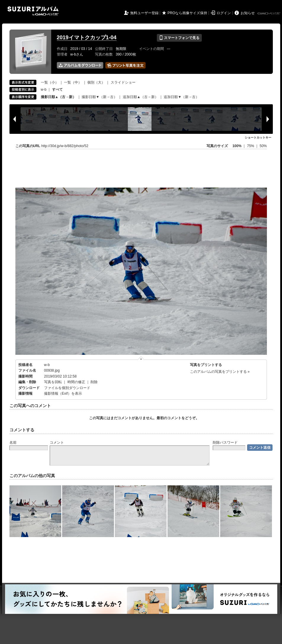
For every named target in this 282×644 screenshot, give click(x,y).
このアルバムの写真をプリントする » (220, 372)
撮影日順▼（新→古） (99, 97)
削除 (94, 382)
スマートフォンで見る (179, 38)
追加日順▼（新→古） (181, 97)
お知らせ (248, 13)
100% (237, 146)
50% (263, 146)
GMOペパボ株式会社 (269, 14)
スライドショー (123, 82)
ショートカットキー (258, 138)
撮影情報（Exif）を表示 (63, 393)
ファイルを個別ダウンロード (67, 388)
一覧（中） (73, 82)
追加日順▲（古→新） (141, 97)
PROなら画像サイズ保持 (187, 13)
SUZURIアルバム (33, 11)
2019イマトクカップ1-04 (87, 38)
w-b (44, 90)
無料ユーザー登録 (144, 13)
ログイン (224, 13)
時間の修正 (76, 382)
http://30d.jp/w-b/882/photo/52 (65, 146)
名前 (13, 443)
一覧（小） (50, 82)
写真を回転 (53, 382)
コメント (57, 443)
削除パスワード (225, 443)
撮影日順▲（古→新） (59, 97)
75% (251, 146)
